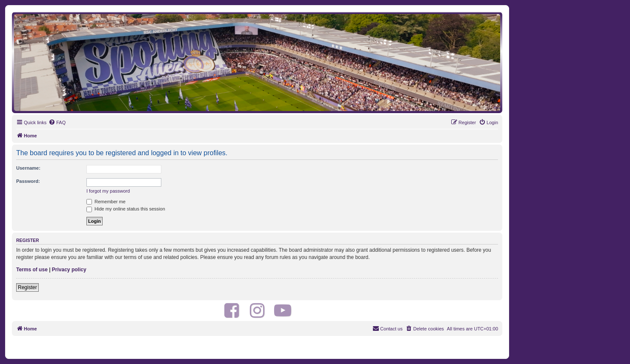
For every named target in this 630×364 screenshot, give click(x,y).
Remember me (106, 202)
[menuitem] (57, 122)
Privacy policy (69, 270)
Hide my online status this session (126, 209)
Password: (28, 181)
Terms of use (32, 270)
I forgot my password (108, 191)
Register (27, 287)
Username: (28, 168)
